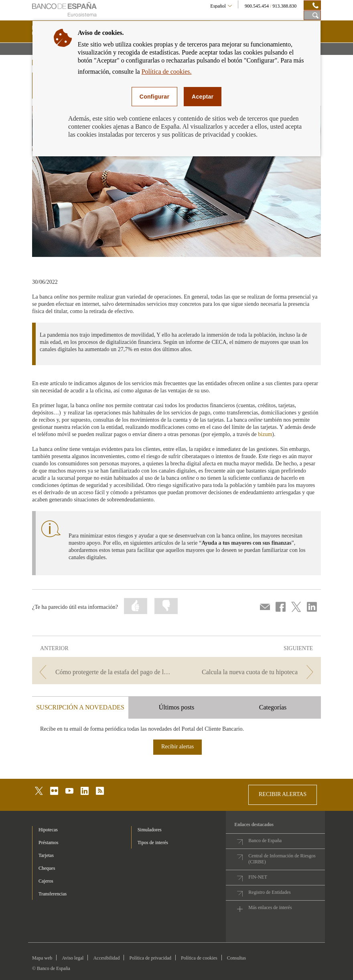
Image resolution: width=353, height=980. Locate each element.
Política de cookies (199, 958)
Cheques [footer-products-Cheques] (47, 868)
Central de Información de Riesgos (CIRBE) (282, 859)
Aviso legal (73, 958)
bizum (265, 434)
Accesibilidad (106, 958)
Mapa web (42, 958)
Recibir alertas (178, 747)
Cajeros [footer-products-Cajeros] (46, 881)
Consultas (236, 958)
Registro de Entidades (269, 892)
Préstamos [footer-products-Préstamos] (48, 843)
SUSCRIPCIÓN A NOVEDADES (80, 707)
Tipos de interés (153, 843)
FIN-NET (258, 877)
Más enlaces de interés (270, 907)
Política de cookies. (167, 72)
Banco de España (265, 841)
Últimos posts (176, 707)
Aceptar (203, 97)
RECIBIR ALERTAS (283, 794)
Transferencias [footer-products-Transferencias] (53, 894)
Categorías (273, 707)
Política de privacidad (150, 958)
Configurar (154, 97)
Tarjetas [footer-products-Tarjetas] (46, 855)
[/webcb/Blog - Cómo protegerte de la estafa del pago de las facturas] (103, 672)
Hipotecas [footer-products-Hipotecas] (48, 830)
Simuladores (150, 830)
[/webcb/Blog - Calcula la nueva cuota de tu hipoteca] (250, 672)
